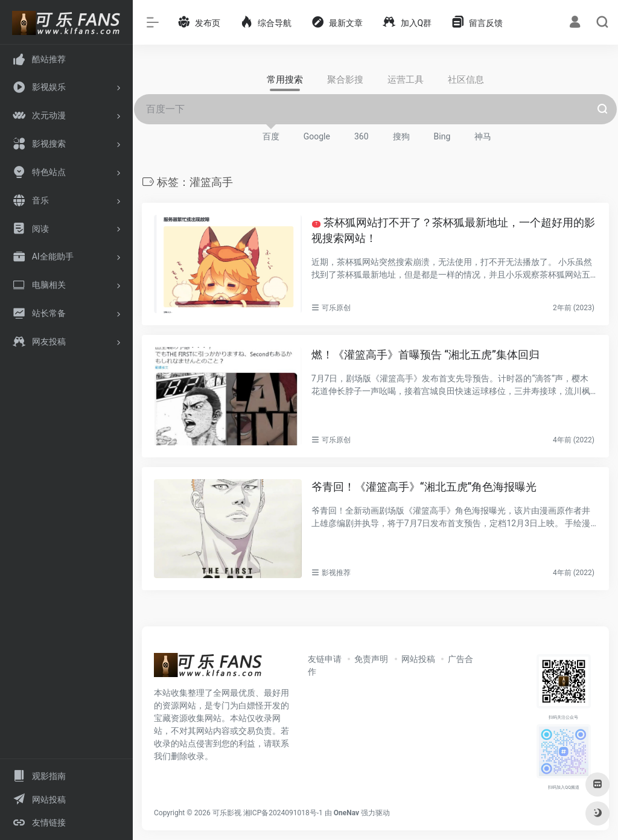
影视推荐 (336, 573)
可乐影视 (227, 813)
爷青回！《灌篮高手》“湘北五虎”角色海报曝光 (424, 487)
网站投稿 (418, 659)
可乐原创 (336, 308)
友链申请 (325, 659)
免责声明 (371, 659)
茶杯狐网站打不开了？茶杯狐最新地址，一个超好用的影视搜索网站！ (453, 230)
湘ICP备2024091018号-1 (283, 813)
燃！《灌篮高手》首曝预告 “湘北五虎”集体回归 (425, 355)
